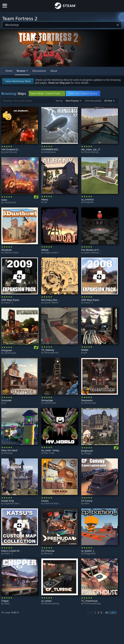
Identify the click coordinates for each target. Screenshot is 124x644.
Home (9, 71)
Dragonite (89, 202)
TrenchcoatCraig (92, 604)
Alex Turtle (49, 453)
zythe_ (7, 604)
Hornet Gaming (52, 604)
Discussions (39, 71)
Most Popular (72, 101)
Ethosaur (9, 453)
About (54, 71)
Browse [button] (21, 71)
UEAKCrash (10, 203)
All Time (108, 101)
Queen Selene (51, 303)
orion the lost (11, 152)
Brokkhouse (50, 152)
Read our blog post (59, 83)
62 (107, 613)
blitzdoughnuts (51, 353)
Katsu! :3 (9, 303)
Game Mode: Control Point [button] (47, 93)
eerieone (49, 553)
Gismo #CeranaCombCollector (59, 503)
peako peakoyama (93, 253)
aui (46, 202)
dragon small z (51, 253)
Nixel (87, 503)
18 (14, 613)
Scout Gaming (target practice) (99, 152)
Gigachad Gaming (13, 503)
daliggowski (90, 553)
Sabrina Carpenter (13, 253)
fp (5, 403)
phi (86, 353)
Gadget (88, 453)
